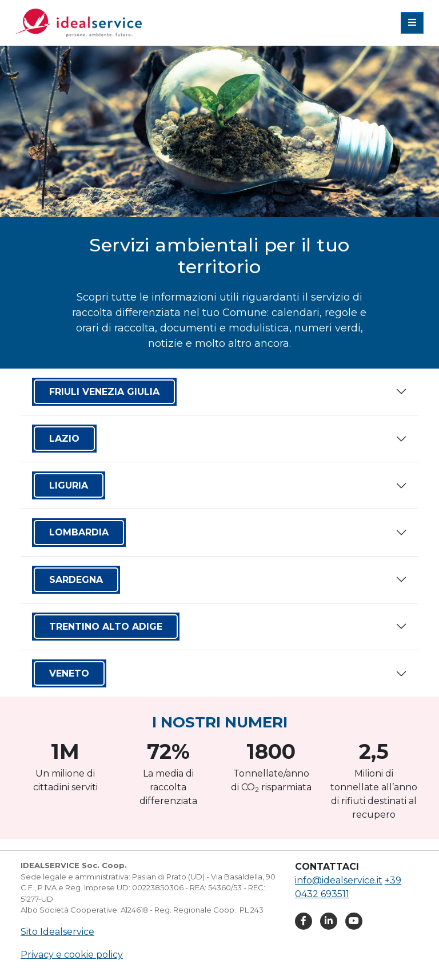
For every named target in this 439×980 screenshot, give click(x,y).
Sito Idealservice (57, 932)
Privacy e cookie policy (72, 955)
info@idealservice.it (339, 880)
